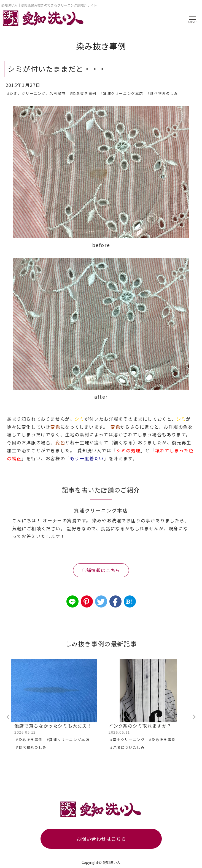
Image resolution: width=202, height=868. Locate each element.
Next (194, 717)
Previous (8, 717)
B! (130, 601)
